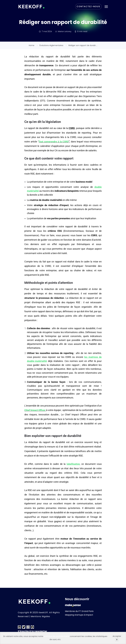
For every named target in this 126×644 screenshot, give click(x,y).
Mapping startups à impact (79, 615)
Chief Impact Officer (35, 410)
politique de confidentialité (57, 636)
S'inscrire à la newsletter (32, 631)
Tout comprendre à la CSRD (54, 142)
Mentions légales (40, 616)
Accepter (117, 636)
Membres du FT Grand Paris (79, 611)
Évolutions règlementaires (51, 45)
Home (32, 45)
